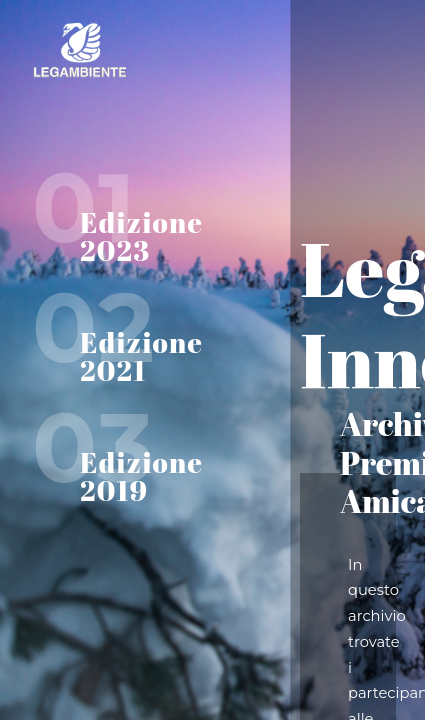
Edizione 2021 (141, 356)
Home (150, 50)
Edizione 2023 (141, 236)
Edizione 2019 (141, 476)
